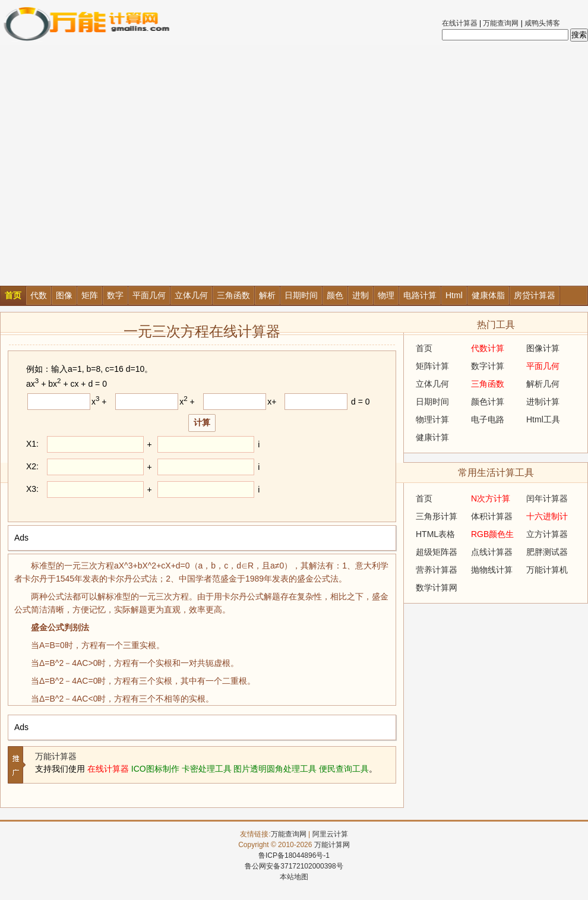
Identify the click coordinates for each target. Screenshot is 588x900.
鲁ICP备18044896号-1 (294, 855)
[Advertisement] (115, 165)
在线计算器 (460, 23)
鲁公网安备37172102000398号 (294, 866)
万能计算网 (332, 845)
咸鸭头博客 (542, 23)
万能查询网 (501, 23)
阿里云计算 (330, 834)
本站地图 (294, 877)
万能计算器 (56, 756)
